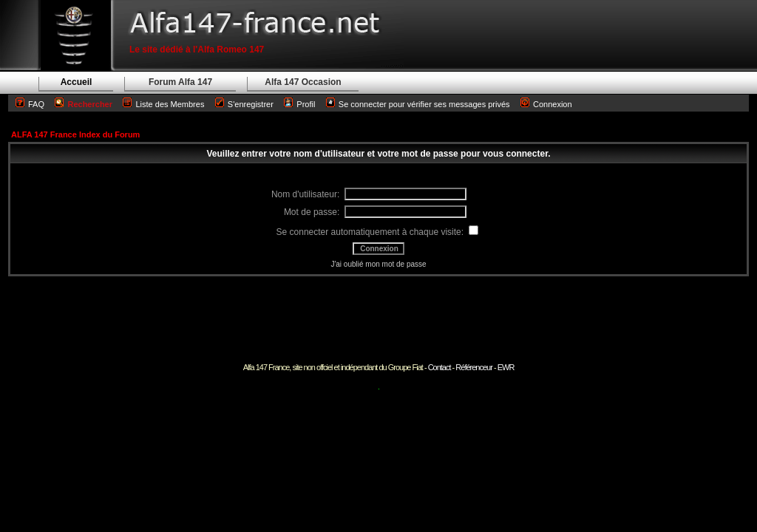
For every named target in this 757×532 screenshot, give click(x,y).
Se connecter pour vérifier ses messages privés (418, 104)
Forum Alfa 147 (180, 82)
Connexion (546, 104)
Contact (439, 367)
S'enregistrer (251, 104)
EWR (506, 367)
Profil (306, 104)
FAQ (36, 104)
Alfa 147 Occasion (303, 82)
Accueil (77, 82)
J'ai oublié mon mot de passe (378, 264)
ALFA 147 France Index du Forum (75, 134)
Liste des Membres (163, 104)
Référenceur (474, 367)
